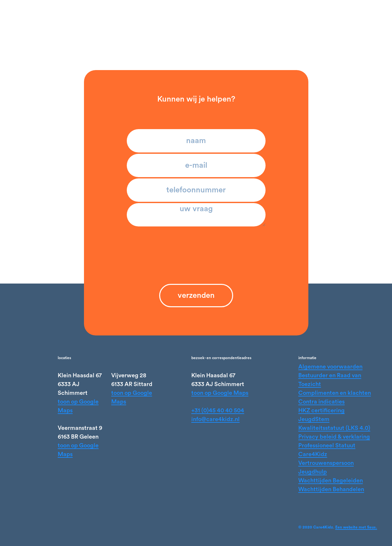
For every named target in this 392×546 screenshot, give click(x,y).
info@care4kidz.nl (215, 419)
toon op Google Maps (220, 393)
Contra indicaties (321, 402)
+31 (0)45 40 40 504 (218, 410)
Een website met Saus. (356, 527)
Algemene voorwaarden (330, 367)
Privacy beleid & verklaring (334, 437)
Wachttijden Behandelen (331, 489)
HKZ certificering (321, 410)
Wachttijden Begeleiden (331, 480)
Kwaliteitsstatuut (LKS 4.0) (334, 428)
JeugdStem (314, 419)
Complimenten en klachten (335, 393)
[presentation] (196, 245)
